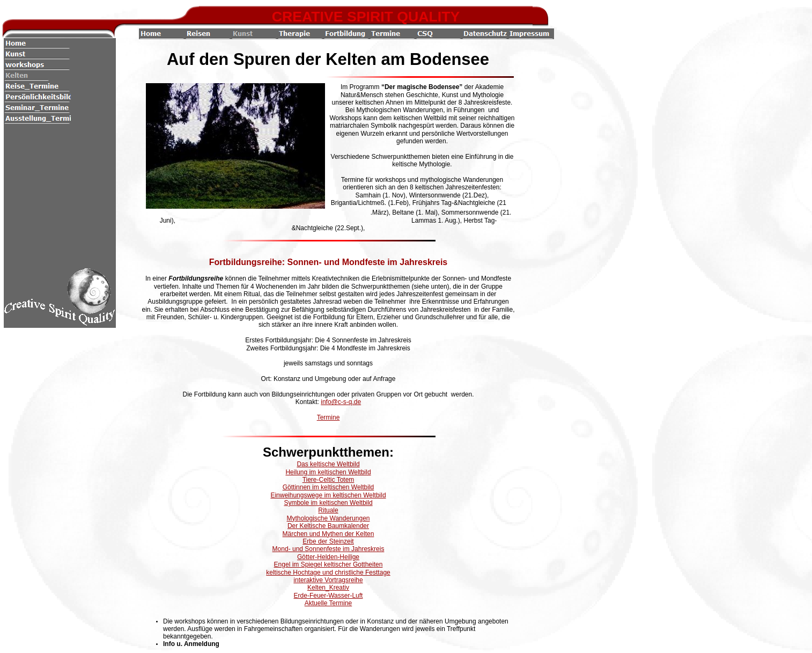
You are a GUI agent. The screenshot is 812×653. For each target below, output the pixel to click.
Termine (329, 417)
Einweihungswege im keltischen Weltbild (328, 495)
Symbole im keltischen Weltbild (328, 503)
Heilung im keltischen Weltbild (328, 472)
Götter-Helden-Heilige (328, 557)
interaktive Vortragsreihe (328, 580)
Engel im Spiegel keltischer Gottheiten (329, 564)
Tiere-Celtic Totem (329, 480)
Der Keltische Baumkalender (328, 526)
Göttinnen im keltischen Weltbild (329, 487)
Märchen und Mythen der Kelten (329, 534)
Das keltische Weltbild (328, 464)
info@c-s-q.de (341, 402)
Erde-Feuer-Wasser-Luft (329, 596)
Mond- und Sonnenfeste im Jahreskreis (329, 549)
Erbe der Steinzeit (328, 541)
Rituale (328, 510)
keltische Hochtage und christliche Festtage (328, 573)
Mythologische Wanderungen (329, 518)
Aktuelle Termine (329, 603)
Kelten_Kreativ (328, 588)
